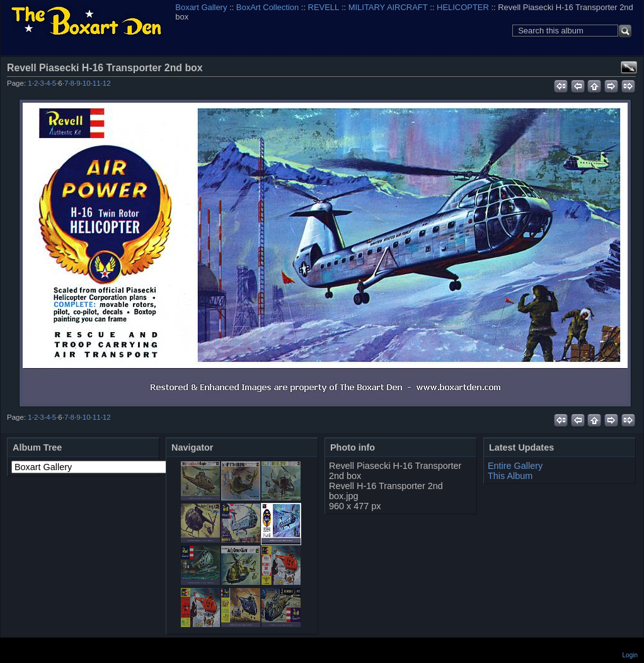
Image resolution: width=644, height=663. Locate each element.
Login (630, 655)
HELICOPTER (463, 7)
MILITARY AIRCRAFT (388, 7)
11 (97, 83)
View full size (629, 67)
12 (107, 83)
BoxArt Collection (267, 7)
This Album (510, 476)
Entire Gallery (515, 466)
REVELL (324, 7)
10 (87, 83)
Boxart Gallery (201, 7)
